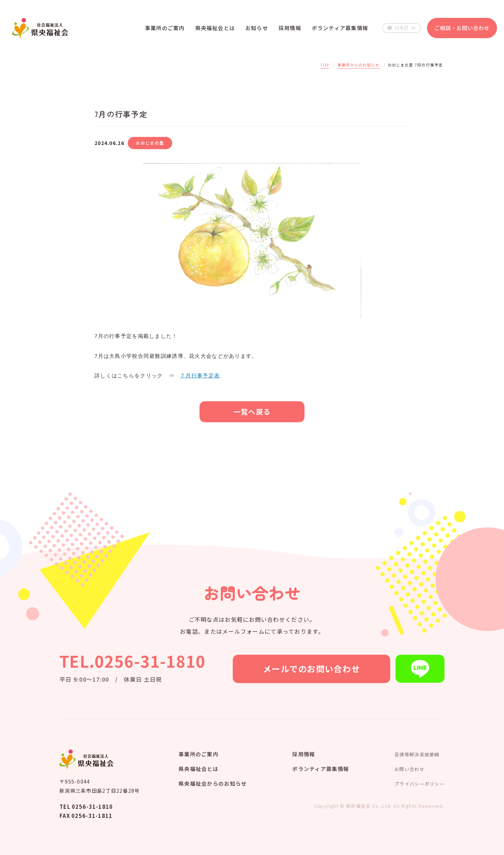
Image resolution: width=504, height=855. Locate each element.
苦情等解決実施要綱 (417, 754)
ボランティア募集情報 (321, 769)
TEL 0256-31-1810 (86, 807)
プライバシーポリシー (419, 784)
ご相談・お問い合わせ (462, 28)
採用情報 (304, 754)
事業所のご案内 (198, 754)
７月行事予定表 (200, 376)
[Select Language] (401, 28)
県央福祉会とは (198, 769)
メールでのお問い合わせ (311, 669)
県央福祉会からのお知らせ (213, 783)
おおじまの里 (150, 143)
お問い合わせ (409, 769)
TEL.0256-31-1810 (132, 661)
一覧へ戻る (252, 412)
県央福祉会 (40, 28)
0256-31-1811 (92, 816)
